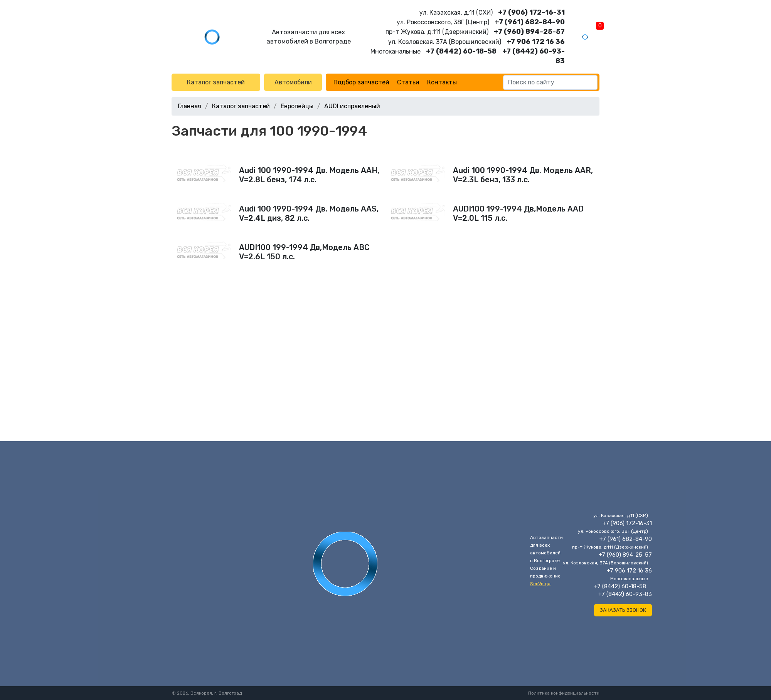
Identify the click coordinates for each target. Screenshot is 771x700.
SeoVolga (540, 584)
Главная (189, 106)
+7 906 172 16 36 (536, 42)
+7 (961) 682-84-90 (530, 22)
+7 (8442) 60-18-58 (461, 51)
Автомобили (293, 82)
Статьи (408, 82)
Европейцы (297, 106)
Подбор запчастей (361, 82)
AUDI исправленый (352, 106)
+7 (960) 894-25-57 (529, 32)
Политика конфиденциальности (564, 693)
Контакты (442, 82)
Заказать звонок (623, 610)
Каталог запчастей (216, 82)
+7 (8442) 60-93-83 (625, 594)
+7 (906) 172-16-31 (531, 12)
